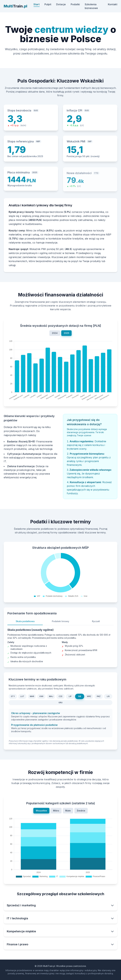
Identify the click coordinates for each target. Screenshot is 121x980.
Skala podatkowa (25, 624)
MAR (32, 698)
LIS (108, 698)
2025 (66, 334)
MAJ (51, 698)
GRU (60, 704)
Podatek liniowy (60, 624)
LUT (22, 698)
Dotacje (61, 4)
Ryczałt (96, 624)
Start (37, 4)
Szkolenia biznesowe (91, 6)
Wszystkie (41, 812)
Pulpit (48, 4)
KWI (41, 698)
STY (13, 698)
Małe (68, 812)
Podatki (75, 4)
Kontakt (113, 4)
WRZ (89, 698)
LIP (70, 698)
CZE (60, 698)
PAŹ (99, 698)
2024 (55, 334)
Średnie (81, 812)
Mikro (56, 812)
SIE (80, 698)
